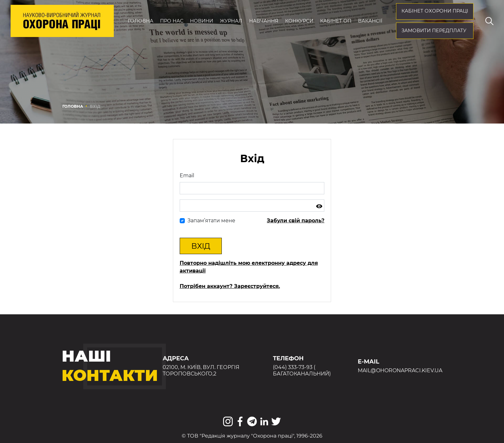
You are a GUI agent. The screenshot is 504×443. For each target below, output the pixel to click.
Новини (202, 21)
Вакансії (370, 21)
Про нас (172, 21)
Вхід (201, 246)
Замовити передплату (434, 31)
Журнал (231, 21)
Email (187, 175)
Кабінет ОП (336, 21)
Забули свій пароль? (296, 221)
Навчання (264, 21)
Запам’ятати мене (211, 221)
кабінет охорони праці (435, 11)
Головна (141, 21)
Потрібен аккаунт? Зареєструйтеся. (230, 286)
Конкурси (299, 21)
